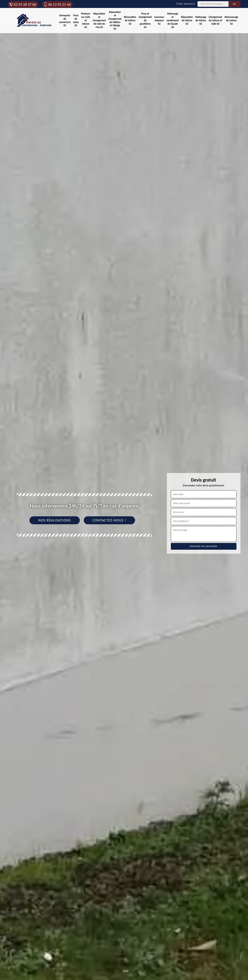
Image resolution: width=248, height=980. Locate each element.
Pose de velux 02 (76, 20)
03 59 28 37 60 (23, 4)
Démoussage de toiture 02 (231, 20)
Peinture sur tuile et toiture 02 (86, 20)
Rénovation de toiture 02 (130, 20)
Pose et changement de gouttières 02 (145, 20)
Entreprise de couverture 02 (65, 20)
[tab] (124, 490)
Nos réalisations (55, 520)
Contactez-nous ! (109, 520)
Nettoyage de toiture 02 (201, 20)
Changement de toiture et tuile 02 (215, 20)
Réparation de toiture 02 (187, 20)
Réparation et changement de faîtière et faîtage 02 (115, 20)
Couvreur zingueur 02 (159, 20)
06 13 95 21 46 (57, 4)
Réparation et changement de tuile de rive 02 (99, 20)
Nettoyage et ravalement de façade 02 (173, 20)
